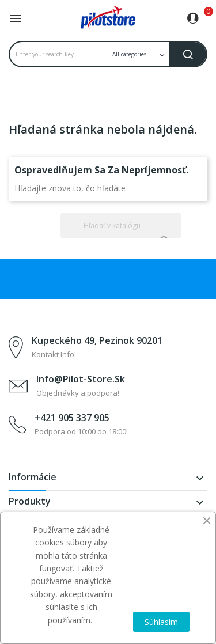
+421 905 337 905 (72, 418)
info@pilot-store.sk (81, 379)
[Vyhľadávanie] (121, 226)
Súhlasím (161, 622)
